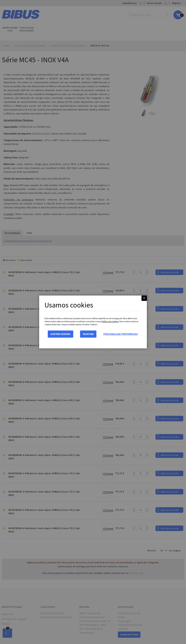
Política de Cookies (110, 321)
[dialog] (93, 322)
